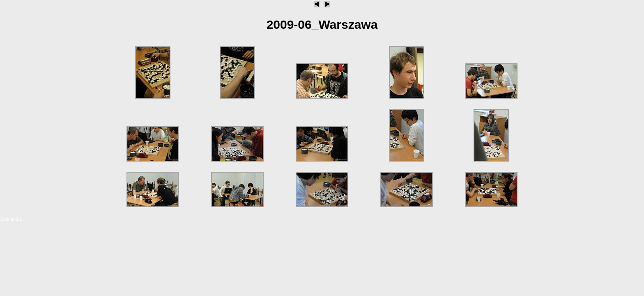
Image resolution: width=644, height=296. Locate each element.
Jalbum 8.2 (11, 219)
